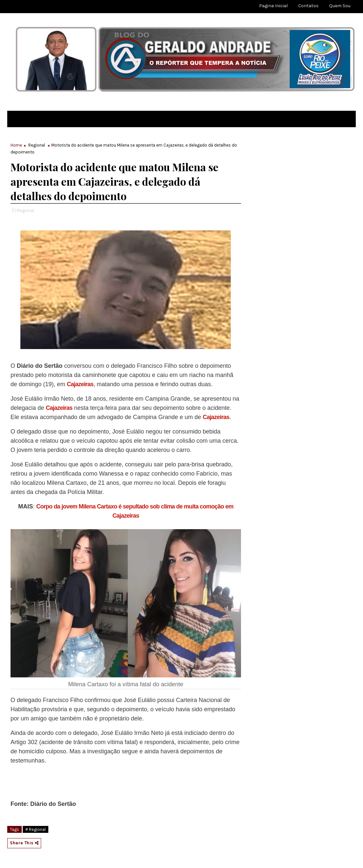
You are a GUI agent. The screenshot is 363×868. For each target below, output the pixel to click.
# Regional (36, 829)
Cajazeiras (80, 384)
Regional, (26, 211)
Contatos (308, 6)
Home (16, 145)
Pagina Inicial (273, 6)
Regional (37, 145)
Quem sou (340, 6)
